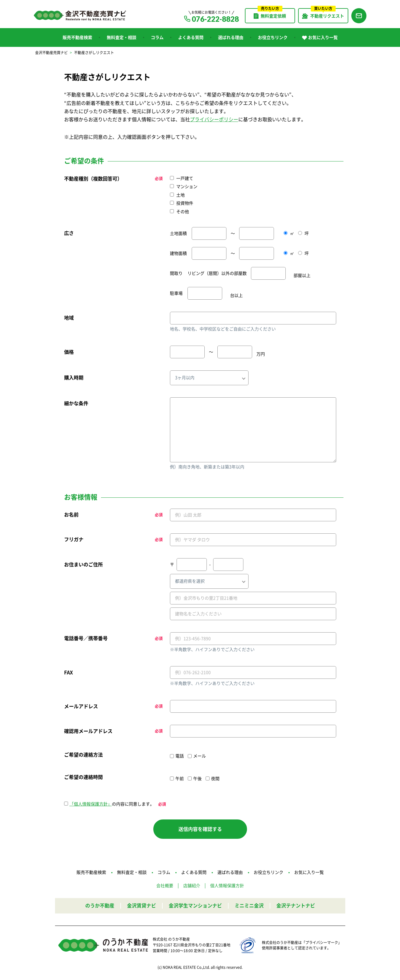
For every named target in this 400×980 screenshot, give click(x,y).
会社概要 (165, 886)
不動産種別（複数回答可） (93, 179)
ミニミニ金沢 (249, 906)
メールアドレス (81, 706)
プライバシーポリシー (214, 119)
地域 (69, 318)
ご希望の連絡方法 (83, 755)
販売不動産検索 (77, 37)
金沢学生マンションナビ (195, 906)
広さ (69, 233)
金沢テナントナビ (296, 906)
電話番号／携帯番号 (86, 638)
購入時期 (74, 378)
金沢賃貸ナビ (141, 906)
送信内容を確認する (200, 829)
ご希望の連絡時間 (83, 777)
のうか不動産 (100, 906)
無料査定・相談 (122, 37)
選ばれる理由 (231, 37)
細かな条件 (76, 403)
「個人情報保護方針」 (91, 804)
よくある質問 (191, 37)
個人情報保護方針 (227, 886)
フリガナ (74, 539)
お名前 (71, 515)
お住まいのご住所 (83, 565)
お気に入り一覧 (320, 38)
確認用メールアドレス (88, 731)
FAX (68, 672)
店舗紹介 (192, 886)
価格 (69, 352)
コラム (157, 37)
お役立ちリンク (273, 37)
